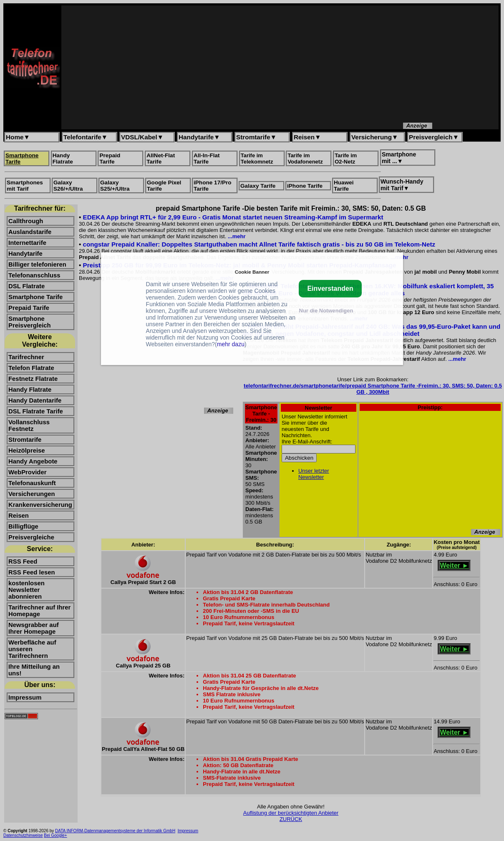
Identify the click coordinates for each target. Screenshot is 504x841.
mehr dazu (231, 344)
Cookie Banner (252, 272)
